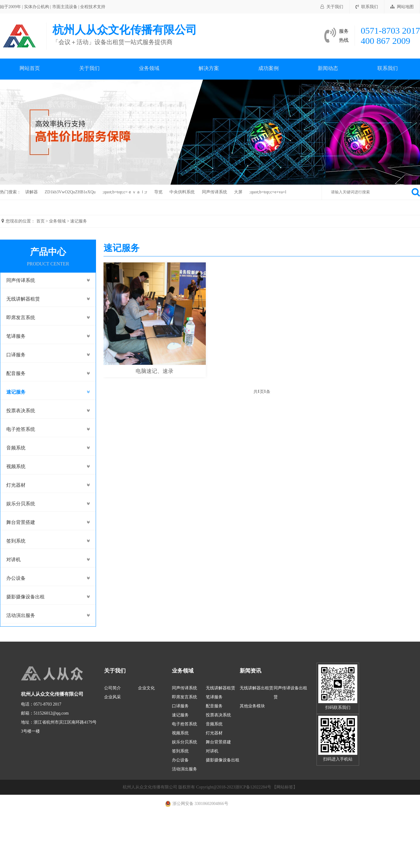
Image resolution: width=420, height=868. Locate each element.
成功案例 (268, 69)
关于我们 (332, 7)
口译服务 (16, 355)
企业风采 (112, 697)
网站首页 (30, 69)
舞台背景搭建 (21, 522)
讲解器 (31, 192)
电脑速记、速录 (154, 371)
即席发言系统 (21, 318)
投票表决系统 (21, 411)
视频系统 (16, 466)
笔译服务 (16, 336)
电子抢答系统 (21, 429)
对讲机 (13, 560)
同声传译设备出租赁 (290, 693)
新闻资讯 (250, 671)
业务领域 (149, 69)
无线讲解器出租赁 (256, 688)
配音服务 (16, 373)
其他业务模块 (252, 706)
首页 (40, 221)
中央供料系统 (182, 192)
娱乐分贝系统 (21, 504)
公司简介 (112, 688)
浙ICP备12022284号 (253, 787)
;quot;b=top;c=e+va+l (268, 192)
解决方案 (209, 69)
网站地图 (402, 7)
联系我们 (367, 7)
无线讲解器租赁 (23, 299)
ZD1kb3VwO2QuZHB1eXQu (70, 192)
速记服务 (79, 221)
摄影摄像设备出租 (25, 597)
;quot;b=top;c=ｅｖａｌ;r (125, 192)
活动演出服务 (21, 615)
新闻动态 (328, 69)
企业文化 (146, 688)
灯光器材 (16, 485)
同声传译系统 (214, 192)
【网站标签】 (285, 787)
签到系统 (16, 541)
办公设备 (16, 578)
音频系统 (16, 448)
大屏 (238, 192)
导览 (158, 192)
